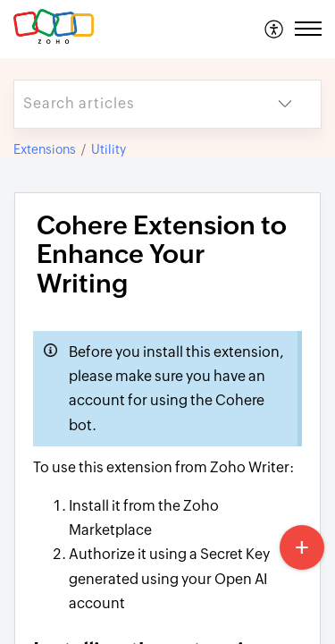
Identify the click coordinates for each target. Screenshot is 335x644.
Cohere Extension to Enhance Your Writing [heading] (162, 255)
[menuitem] (275, 29)
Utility (109, 149)
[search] (132, 104)
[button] (275, 29)
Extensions (45, 149)
